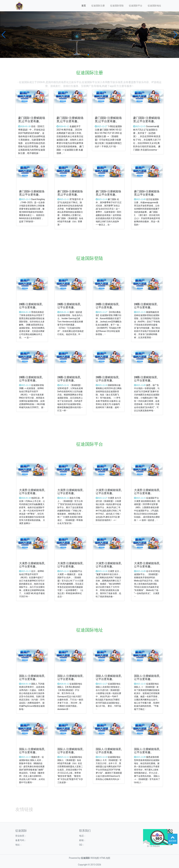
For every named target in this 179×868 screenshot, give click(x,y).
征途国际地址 (154, 6)
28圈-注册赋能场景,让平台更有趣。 (31, 308)
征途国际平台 (136, 6)
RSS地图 (95, 858)
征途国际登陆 (117, 6)
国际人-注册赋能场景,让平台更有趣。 (32, 680)
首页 (84, 6)
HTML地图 (105, 858)
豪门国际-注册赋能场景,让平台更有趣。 (32, 120)
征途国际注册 (98, 6)
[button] (4, 35)
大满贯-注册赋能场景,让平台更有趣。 (32, 494)
